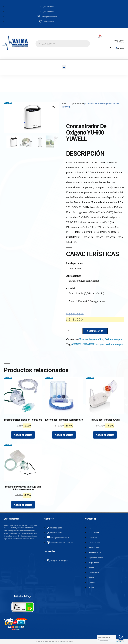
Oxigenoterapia (76, 103)
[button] (64, 67)
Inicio (64, 103)
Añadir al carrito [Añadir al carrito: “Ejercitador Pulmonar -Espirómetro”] (64, 435)
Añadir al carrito (95, 331)
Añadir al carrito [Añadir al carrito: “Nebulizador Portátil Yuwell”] (105, 435)
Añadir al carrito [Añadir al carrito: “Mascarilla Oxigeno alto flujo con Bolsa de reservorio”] (23, 505)
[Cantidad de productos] (73, 331)
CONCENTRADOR (84, 344)
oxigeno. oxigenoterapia (109, 344)
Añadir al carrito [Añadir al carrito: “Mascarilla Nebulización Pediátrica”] (23, 435)
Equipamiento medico (91, 339)
